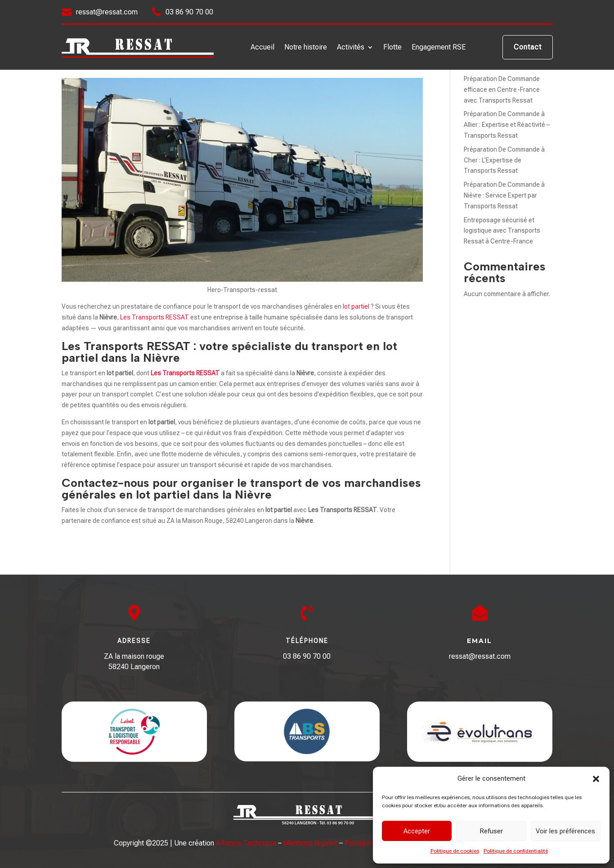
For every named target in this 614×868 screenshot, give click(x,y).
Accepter (417, 831)
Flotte (392, 48)
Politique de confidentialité (516, 851)
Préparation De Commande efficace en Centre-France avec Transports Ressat (502, 90)
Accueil (262, 48)
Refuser (491, 831)
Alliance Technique (246, 843)
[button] (596, 779)
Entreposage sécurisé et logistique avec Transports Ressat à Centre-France (502, 231)
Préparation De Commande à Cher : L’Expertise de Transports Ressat (504, 160)
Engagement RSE (439, 48)
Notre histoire (306, 48)
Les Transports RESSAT (155, 317)
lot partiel (356, 306)
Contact (528, 47)
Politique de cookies (455, 851)
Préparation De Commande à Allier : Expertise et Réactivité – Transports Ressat (507, 125)
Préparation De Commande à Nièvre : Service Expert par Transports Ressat (504, 195)
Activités (351, 48)
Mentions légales (310, 843)
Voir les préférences (565, 831)
